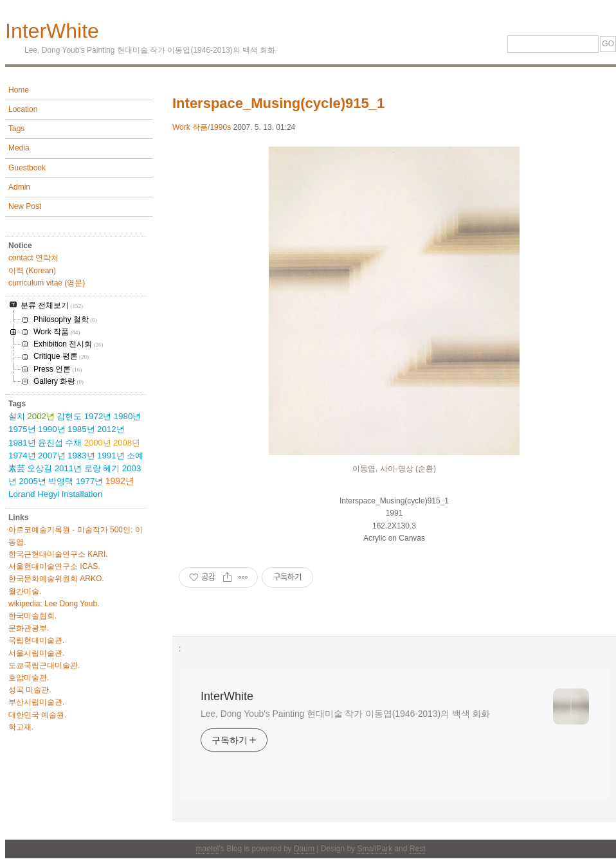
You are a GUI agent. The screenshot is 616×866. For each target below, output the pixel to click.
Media (19, 148)
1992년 (120, 481)
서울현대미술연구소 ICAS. (54, 566)
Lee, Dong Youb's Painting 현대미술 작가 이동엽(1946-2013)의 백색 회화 (345, 714)
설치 (17, 416)
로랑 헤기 (102, 468)
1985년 (81, 429)
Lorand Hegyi (34, 494)
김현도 (69, 416)
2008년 (127, 443)
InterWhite (52, 31)
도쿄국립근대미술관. (44, 665)
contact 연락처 (33, 258)
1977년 (90, 481)
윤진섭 (50, 443)
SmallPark (375, 849)
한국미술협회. (32, 616)
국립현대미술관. (36, 640)
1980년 (128, 416)
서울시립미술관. (36, 653)
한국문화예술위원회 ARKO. (56, 579)
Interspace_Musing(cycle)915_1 (278, 103)
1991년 (111, 456)
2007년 (52, 456)
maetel (208, 849)
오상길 (40, 468)
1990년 (52, 429)
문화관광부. (29, 628)
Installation (82, 494)
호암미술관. (29, 678)
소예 (135, 456)
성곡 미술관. (30, 690)
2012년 (111, 429)
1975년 (22, 429)
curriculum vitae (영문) (47, 283)
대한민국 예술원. (38, 715)
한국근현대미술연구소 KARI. (58, 554)
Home (19, 90)
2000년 (98, 443)
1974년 (22, 456)
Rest (418, 849)
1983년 (81, 456)
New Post (25, 206)
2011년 (68, 468)
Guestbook (27, 168)
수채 (73, 443)
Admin (19, 187)
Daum (304, 849)
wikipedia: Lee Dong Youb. (54, 604)
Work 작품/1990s (202, 127)
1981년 (22, 443)
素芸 (17, 468)
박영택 (61, 481)
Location (23, 109)
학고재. (21, 727)
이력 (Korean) (32, 271)
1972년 (98, 416)
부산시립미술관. (36, 702)
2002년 (41, 416)
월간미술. (25, 591)
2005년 (32, 481)
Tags (16, 129)
